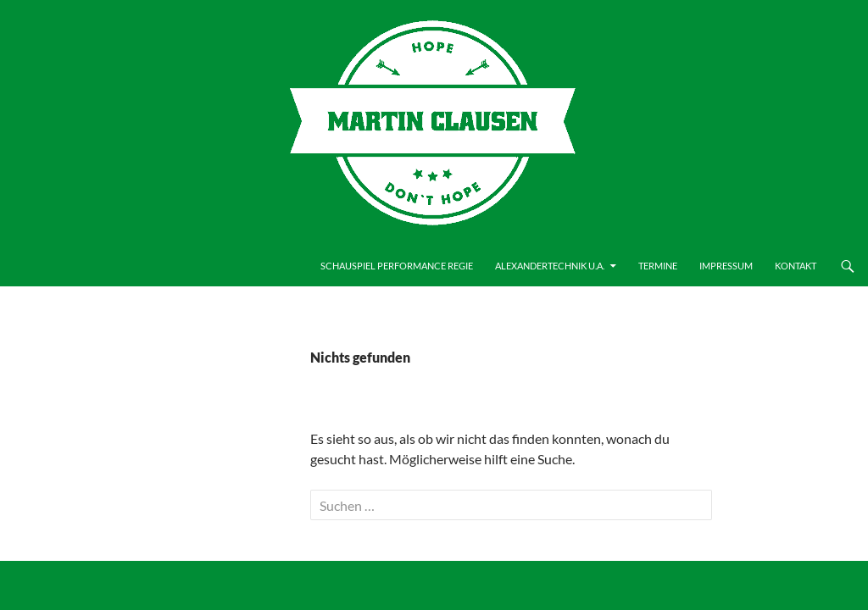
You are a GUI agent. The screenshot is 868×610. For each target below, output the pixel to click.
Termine (658, 266)
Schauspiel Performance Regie (397, 266)
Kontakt (796, 266)
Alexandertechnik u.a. (550, 266)
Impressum (726, 266)
